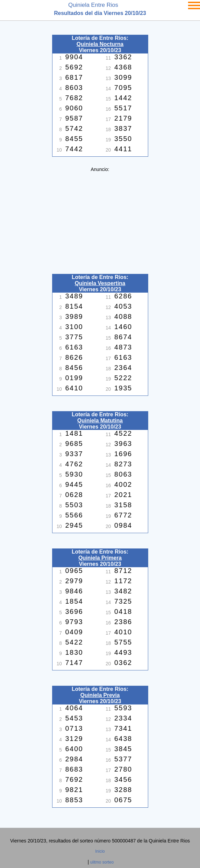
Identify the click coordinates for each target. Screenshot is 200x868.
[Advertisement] (100, 220)
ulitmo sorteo (102, 862)
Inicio (100, 851)
